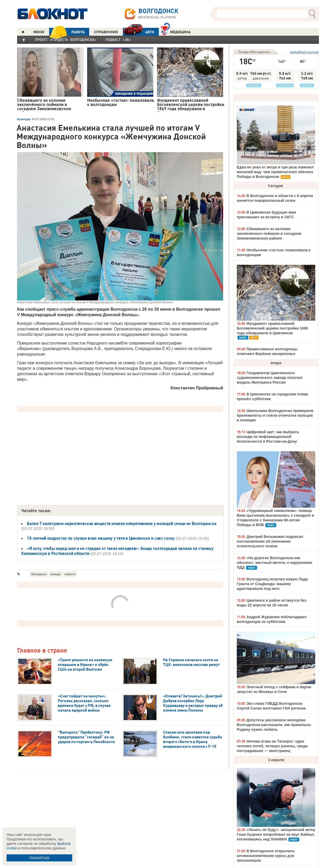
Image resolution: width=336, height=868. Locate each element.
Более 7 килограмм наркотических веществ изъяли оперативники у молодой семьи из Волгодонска (122, 523)
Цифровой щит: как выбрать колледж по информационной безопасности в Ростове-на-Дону (268, 437)
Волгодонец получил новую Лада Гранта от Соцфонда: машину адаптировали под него (272, 584)
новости (70, 574)
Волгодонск (39, 574)
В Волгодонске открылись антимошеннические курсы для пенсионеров (266, 856)
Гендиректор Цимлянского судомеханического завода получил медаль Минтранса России (270, 378)
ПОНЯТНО (39, 858)
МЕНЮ (39, 32)
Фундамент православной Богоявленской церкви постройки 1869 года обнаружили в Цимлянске (272, 328)
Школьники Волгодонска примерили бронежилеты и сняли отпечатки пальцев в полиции (275, 415)
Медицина (176, 31)
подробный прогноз (304, 52)
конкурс (56, 574)
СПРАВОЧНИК (106, 32)
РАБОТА (67, 32)
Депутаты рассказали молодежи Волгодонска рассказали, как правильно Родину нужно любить (274, 725)
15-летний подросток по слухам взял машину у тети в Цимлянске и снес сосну (101, 538)
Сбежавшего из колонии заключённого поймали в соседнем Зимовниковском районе (269, 234)
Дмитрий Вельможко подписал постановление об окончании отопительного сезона (270, 541)
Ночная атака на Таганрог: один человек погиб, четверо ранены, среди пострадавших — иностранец (272, 746)
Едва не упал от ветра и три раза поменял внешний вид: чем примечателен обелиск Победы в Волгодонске (275, 172)
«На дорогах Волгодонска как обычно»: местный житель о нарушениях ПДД (275, 563)
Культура (24, 119)
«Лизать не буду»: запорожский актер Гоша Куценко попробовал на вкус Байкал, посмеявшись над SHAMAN (276, 834)
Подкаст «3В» (118, 40)
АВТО (139, 32)
